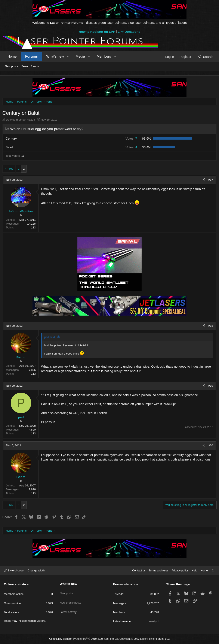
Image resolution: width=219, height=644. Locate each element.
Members (104, 56)
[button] (68, 57)
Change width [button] (36, 570)
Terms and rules (158, 570)
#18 (210, 327)
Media (80, 56)
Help (195, 570)
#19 (210, 387)
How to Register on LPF (97, 32)
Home (12, 56)
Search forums (30, 66)
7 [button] (131, 139)
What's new (55, 56)
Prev (11, 170)
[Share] (203, 181)
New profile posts (70, 599)
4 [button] (131, 148)
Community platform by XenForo (84, 639)
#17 (210, 181)
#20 (210, 446)
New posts (11, 66)
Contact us (139, 570)
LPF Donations (129, 32)
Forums (32, 56)
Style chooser (14, 570)
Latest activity (68, 607)
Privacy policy (180, 570)
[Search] (206, 57)
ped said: (51, 338)
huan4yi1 (153, 621)
